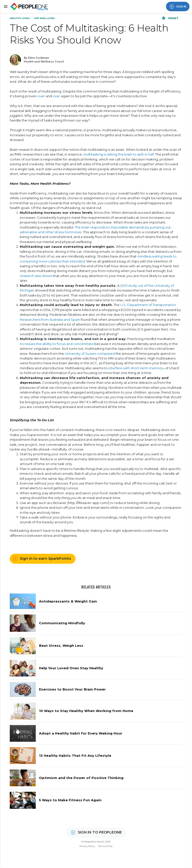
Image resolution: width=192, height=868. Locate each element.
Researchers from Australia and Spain (50, 319)
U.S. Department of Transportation (148, 305)
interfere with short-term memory (136, 368)
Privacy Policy (87, 846)
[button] (5, 6)
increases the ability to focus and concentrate (57, 344)
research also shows (36, 276)
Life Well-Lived (44, 18)
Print (170, 18)
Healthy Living (20, 18)
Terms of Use (105, 846)
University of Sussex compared (90, 353)
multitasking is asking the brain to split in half (118, 154)
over (41, 96)
